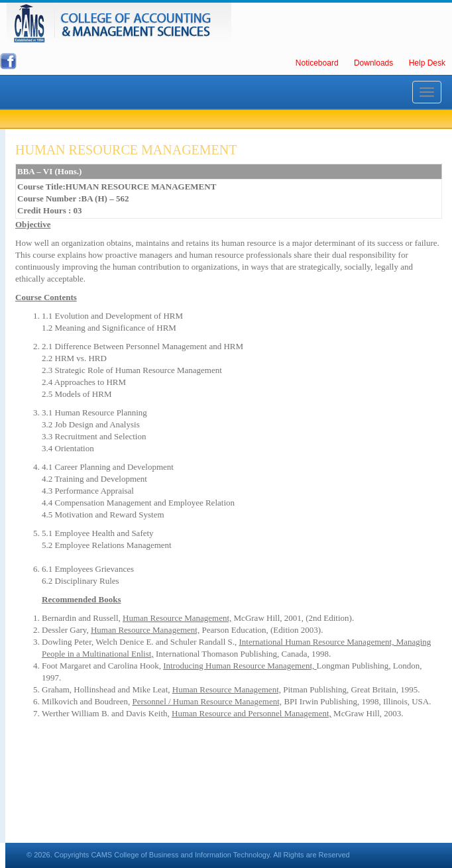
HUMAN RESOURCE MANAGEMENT (126, 150)
